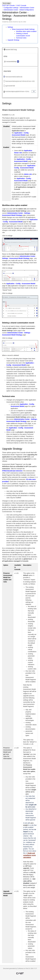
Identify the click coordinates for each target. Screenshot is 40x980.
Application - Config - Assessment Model (21, 284)
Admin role (28, 174)
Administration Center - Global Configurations (19, 10)
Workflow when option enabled (26, 31)
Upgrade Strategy (13, 40)
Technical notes (21, 38)
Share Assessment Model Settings (23, 29)
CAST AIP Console (8, 5)
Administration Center (27, 8)
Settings (10, 27)
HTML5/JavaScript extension (12, 471)
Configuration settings (11, 8)
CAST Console (21, 5)
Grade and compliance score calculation (29, 855)
